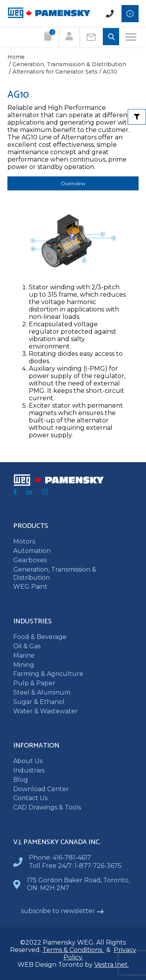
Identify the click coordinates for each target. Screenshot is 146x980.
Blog (21, 780)
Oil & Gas (27, 646)
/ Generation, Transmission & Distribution (67, 64)
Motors (24, 541)
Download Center (41, 789)
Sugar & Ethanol (39, 702)
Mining (24, 665)
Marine (24, 655)
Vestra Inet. (112, 965)
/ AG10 (107, 72)
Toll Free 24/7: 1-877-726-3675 (75, 866)
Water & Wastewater (46, 711)
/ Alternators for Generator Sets (53, 72)
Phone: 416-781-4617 (60, 858)
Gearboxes (30, 560)
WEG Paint (30, 587)
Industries (29, 770)
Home (16, 57)
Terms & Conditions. (74, 950)
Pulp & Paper (34, 683)
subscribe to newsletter (62, 911)
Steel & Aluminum (42, 692)
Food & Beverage (40, 637)
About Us (28, 761)
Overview (73, 183)
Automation (32, 551)
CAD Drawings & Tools (47, 807)
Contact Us (30, 798)
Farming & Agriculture (48, 674)
